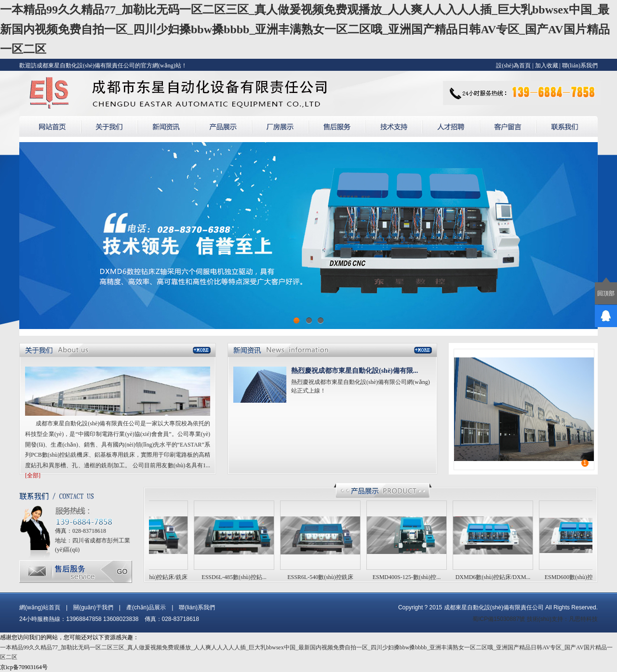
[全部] (33, 475)
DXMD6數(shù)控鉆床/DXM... (495, 577)
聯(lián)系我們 (580, 66)
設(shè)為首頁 (513, 66)
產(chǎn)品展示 (146, 607)
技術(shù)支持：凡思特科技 (562, 619)
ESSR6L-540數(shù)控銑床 (322, 577)
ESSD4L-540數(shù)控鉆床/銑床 (150, 577)
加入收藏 (547, 66)
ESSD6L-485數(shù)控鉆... (236, 577)
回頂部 (606, 293)
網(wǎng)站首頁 (40, 607)
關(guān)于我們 (93, 607)
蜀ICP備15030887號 (499, 619)
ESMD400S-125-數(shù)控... (409, 577)
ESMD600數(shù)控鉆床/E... (581, 577)
